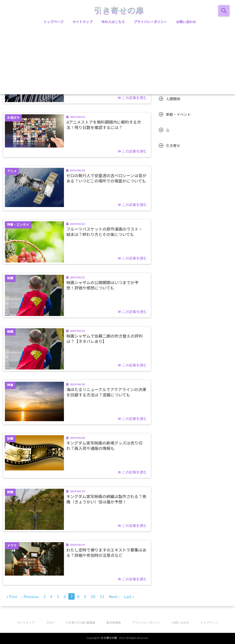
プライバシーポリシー (150, 22)
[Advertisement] (117, 61)
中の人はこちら (113, 22)
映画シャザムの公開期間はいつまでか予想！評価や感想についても (102, 285)
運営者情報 (113, 623)
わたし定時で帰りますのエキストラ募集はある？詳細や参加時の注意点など (106, 553)
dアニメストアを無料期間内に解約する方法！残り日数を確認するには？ (104, 125)
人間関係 (173, 99)
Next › (114, 597)
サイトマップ (82, 22)
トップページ (53, 22)
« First (12, 597)
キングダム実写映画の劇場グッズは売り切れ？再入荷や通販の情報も (104, 446)
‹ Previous (30, 597)
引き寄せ (173, 146)
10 (93, 597)
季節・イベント (178, 114)
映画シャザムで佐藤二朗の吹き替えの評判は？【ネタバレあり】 (104, 339)
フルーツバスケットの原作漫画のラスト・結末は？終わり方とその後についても (104, 232)
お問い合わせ (186, 22)
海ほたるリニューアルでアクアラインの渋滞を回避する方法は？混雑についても (106, 392)
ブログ (50, 623)
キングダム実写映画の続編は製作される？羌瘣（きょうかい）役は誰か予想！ (106, 499)
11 (102, 597)
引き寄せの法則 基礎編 (80, 623)
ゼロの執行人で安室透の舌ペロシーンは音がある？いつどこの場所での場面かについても (106, 178)
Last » (129, 597)
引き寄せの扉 (109, 638)
